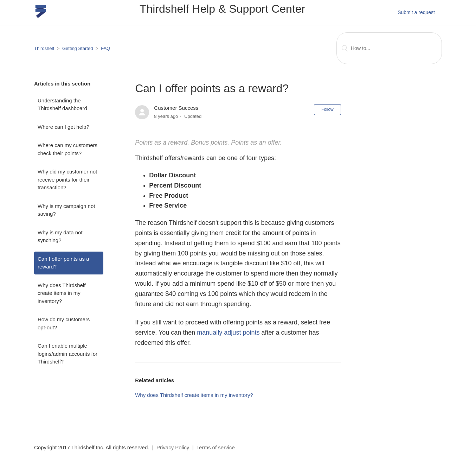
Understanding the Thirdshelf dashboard (62, 105)
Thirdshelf (44, 48)
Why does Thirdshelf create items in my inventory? (62, 293)
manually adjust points (228, 333)
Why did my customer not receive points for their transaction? (67, 179)
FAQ (105, 48)
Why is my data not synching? (60, 236)
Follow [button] (327, 109)
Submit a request (416, 12)
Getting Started (78, 48)
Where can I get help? (63, 127)
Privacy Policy (173, 447)
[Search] (389, 48)
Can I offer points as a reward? (63, 263)
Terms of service (216, 447)
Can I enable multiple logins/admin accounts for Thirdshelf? (67, 354)
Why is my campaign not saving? (66, 210)
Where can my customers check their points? (67, 149)
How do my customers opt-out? (64, 323)
